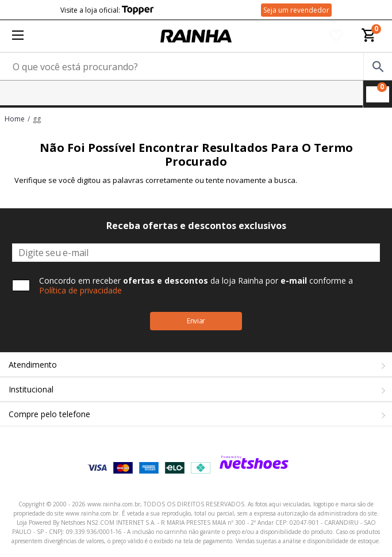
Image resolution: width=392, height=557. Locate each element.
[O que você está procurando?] (196, 66)
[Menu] (18, 36)
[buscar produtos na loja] (378, 66)
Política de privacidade (80, 290)
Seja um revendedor (296, 10)
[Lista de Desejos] (336, 36)
